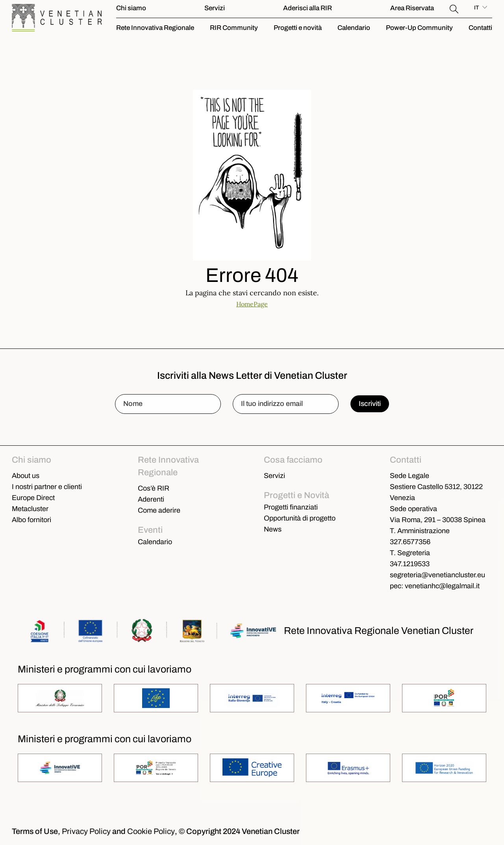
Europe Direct (33, 498)
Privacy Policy (86, 831)
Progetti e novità (298, 28)
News (273, 529)
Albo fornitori (31, 520)
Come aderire (159, 510)
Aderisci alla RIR (308, 8)
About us (26, 476)
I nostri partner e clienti (47, 487)
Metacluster (30, 509)
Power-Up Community (419, 28)
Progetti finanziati (291, 507)
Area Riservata (412, 8)
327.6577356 (410, 542)
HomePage (252, 304)
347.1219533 (410, 564)
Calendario (354, 28)
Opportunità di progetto (300, 518)
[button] (454, 8)
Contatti (480, 28)
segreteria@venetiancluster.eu (437, 575)
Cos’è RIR (154, 488)
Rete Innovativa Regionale (155, 28)
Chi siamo (131, 8)
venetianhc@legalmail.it (442, 586)
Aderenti (151, 499)
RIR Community (234, 28)
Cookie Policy (151, 831)
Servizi (215, 8)
